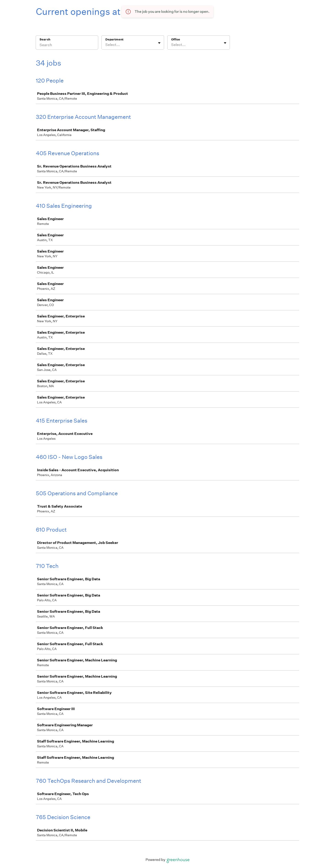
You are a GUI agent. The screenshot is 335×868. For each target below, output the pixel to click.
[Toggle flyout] (159, 43)
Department (114, 39)
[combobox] (106, 45)
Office (176, 39)
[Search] (67, 45)
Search (45, 39)
